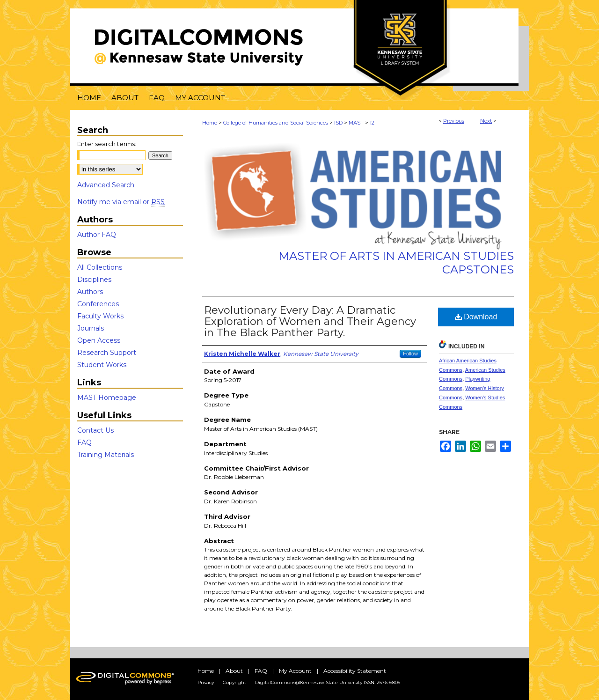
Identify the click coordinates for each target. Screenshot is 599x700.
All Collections (100, 267)
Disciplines (94, 280)
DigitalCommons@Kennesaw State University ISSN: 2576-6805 (328, 682)
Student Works (102, 365)
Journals (91, 328)
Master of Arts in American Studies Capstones (396, 263)
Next (486, 121)
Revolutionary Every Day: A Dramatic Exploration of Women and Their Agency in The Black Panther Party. (310, 321)
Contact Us (95, 430)
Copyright (234, 682)
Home (210, 123)
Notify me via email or (121, 202)
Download (476, 317)
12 (372, 123)
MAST (356, 123)
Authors (90, 292)
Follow (410, 354)
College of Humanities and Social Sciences (276, 123)
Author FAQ (97, 235)
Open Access (99, 340)
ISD (338, 123)
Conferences (98, 304)
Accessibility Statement (355, 671)
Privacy (206, 682)
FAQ (84, 442)
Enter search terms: (107, 144)
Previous (454, 121)
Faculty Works (100, 316)
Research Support (107, 353)
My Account (295, 671)
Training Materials (106, 455)
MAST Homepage (107, 398)
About (234, 671)
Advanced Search (106, 185)
